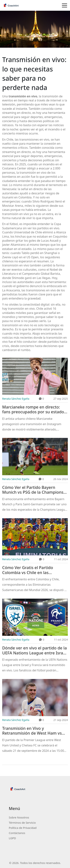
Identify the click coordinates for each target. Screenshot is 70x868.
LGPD (12, 838)
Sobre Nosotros (19, 817)
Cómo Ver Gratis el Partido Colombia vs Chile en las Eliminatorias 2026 (28, 570)
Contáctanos (17, 833)
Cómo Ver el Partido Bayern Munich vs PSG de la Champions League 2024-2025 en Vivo (33, 490)
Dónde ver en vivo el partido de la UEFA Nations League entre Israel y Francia (35, 650)
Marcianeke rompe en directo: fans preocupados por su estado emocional (33, 410)
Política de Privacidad (23, 828)
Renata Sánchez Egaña (16, 399)
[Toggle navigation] (65, 5)
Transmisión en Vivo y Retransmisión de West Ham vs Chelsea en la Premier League (32, 731)
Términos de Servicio (22, 823)
